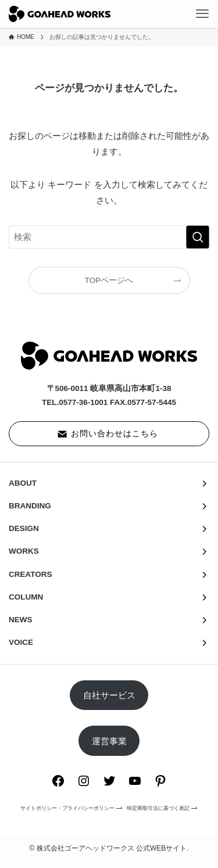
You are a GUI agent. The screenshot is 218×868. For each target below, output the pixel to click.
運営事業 (109, 741)
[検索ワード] (109, 237)
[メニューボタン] (202, 14)
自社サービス (109, 695)
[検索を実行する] (198, 237)
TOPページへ (109, 280)
